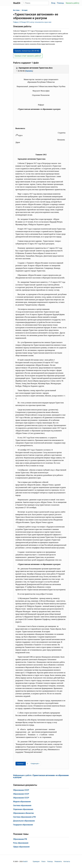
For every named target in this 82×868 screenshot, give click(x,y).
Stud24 (25, 862)
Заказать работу (72, 3)
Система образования (22, 805)
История (25, 10)
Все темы (16, 10)
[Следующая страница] (35, 764)
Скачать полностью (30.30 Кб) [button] (27, 51)
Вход (53, 3)
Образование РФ (20, 839)
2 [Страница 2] (27, 764)
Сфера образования (21, 847)
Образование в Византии (23, 813)
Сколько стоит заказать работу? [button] (28, 56)
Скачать (29, 71)
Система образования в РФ (24, 817)
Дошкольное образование (24, 821)
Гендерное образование (23, 825)
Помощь (60, 3)
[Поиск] (35, 3)
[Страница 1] (21, 764)
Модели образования (22, 802)
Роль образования (21, 843)
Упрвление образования (23, 809)
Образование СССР (21, 790)
